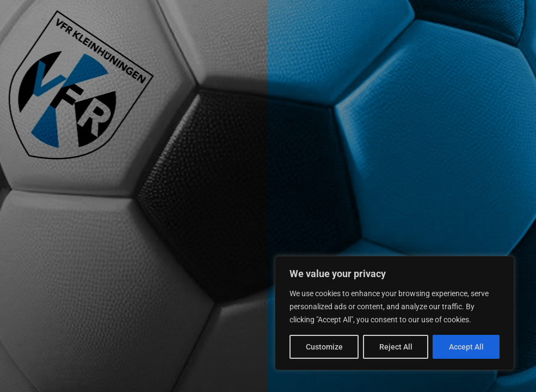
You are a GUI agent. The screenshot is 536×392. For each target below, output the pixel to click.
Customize (324, 347)
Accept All (466, 347)
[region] (395, 313)
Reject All (396, 347)
